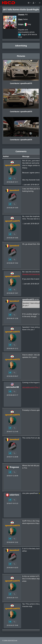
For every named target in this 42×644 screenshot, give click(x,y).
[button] (29, 3)
